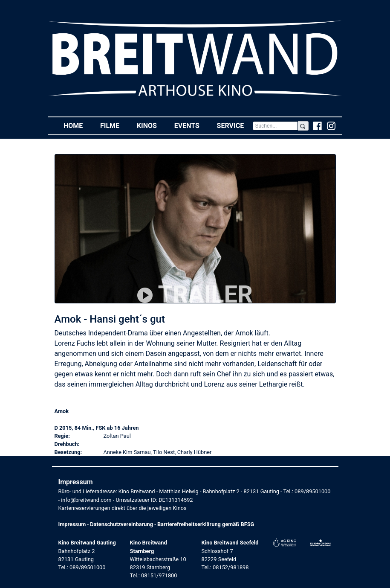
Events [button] (191, 125)
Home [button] (78, 125)
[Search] (276, 126)
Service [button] (235, 125)
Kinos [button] (151, 125)
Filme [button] (114, 125)
